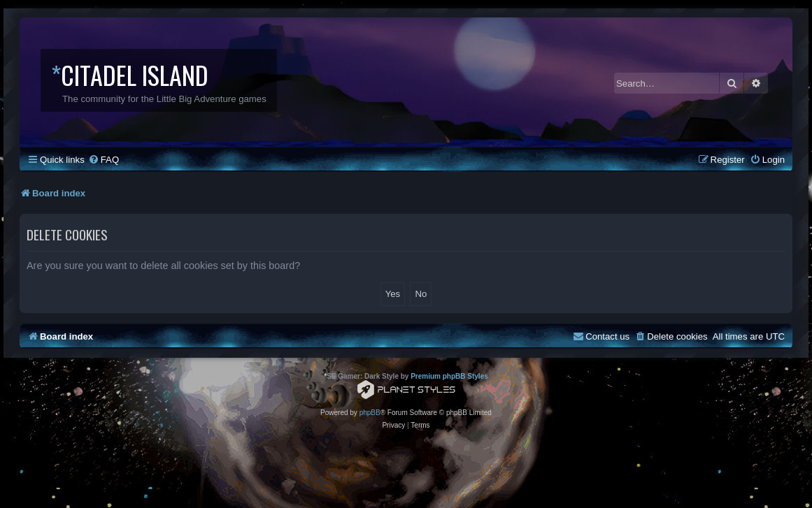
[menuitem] (104, 160)
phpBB (370, 413)
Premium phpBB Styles (449, 376)
